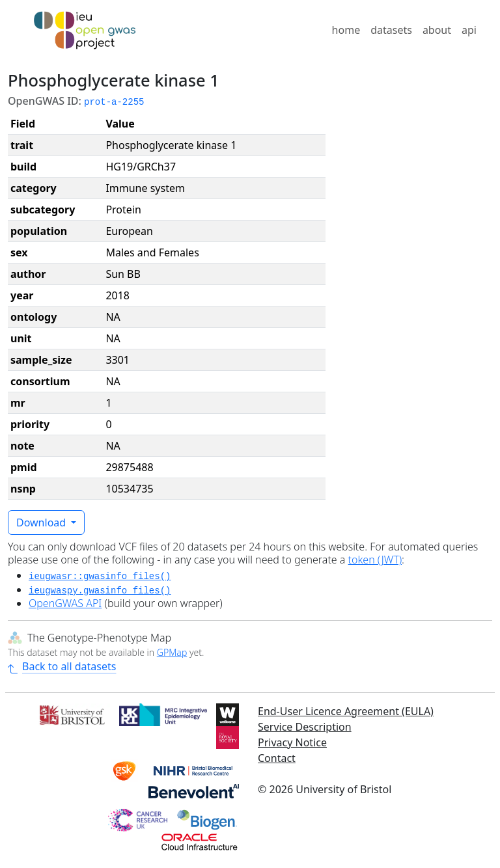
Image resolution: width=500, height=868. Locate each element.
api (469, 30)
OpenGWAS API (65, 603)
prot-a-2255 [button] (114, 102)
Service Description (305, 727)
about (437, 30)
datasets (391, 30)
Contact (277, 758)
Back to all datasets (62, 666)
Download (42, 522)
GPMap (172, 652)
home (346, 30)
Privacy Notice (292, 742)
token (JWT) (375, 560)
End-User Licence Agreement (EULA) (346, 711)
